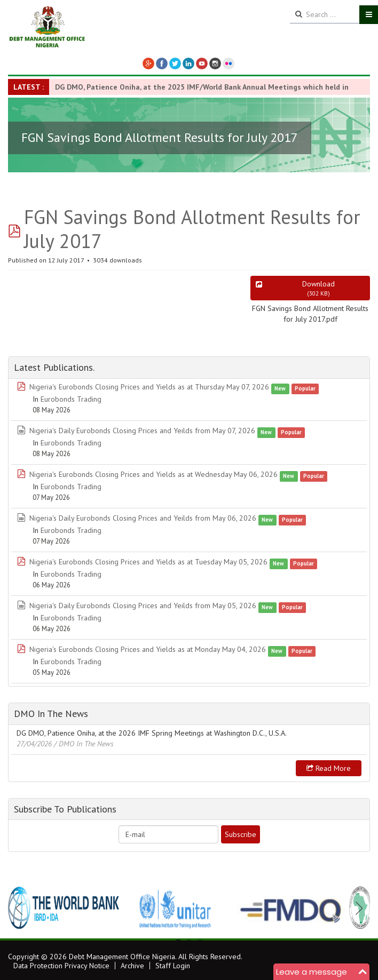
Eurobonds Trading (71, 399)
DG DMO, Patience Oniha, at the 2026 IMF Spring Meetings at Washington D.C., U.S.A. (152, 733)
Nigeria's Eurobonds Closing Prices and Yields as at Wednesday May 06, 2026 (153, 474)
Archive (132, 966)
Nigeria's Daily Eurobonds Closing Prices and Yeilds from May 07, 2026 (142, 431)
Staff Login (173, 966)
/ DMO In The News (84, 744)
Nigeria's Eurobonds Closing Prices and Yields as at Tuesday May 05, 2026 (148, 562)
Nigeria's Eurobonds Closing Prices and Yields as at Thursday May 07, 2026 (149, 387)
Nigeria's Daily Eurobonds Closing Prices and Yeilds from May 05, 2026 (143, 605)
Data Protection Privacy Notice (61, 966)
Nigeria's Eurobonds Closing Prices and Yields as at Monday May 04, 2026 (148, 649)
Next (356, 908)
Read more (329, 768)
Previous (22, 908)
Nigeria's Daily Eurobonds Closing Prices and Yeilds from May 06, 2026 (143, 518)
